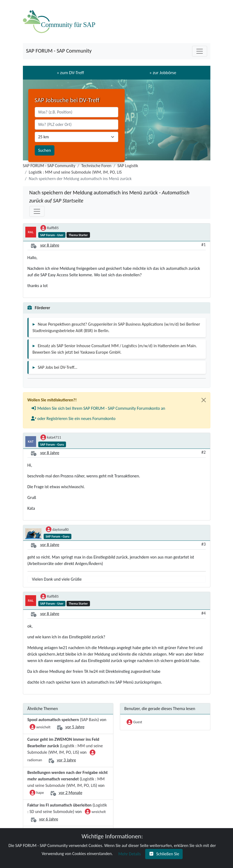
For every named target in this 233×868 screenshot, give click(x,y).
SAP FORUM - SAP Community (59, 51)
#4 (203, 613)
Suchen (45, 150)
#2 (203, 452)
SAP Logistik (128, 166)
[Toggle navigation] (200, 51)
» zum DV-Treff (70, 73)
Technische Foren (96, 166)
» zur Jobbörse (163, 73)
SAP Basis (89, 720)
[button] (98, 408)
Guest (134, 722)
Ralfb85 (50, 228)
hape (37, 793)
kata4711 (51, 438)
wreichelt (40, 728)
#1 (203, 245)
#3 (203, 544)
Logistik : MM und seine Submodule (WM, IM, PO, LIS (75, 172)
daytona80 (57, 530)
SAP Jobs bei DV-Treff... (58, 367)
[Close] (204, 400)
